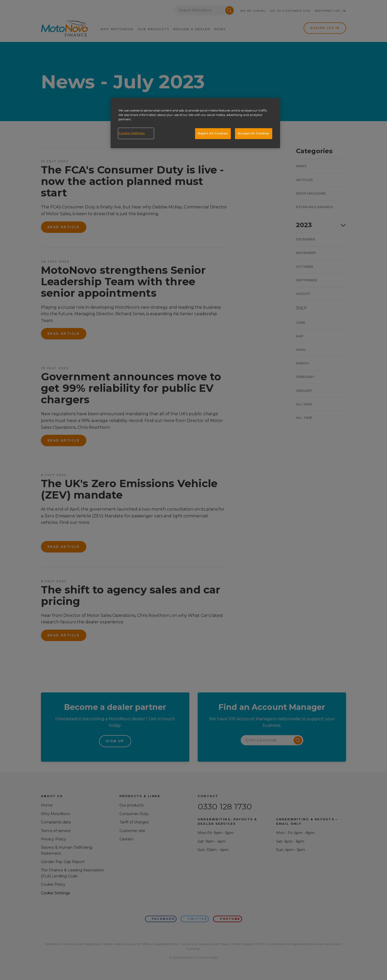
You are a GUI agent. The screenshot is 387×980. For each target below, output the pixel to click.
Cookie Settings (132, 133)
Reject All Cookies (213, 133)
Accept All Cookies (254, 133)
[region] (195, 123)
